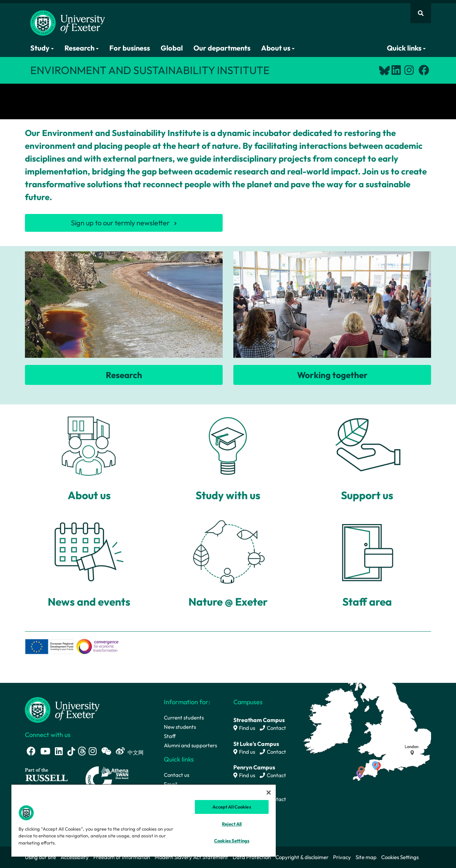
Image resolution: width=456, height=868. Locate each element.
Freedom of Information (122, 857)
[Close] (269, 793)
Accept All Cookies (232, 807)
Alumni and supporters (190, 745)
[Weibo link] (120, 751)
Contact (273, 728)
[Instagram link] (409, 70)
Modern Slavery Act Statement (191, 857)
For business (130, 48)
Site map (366, 857)
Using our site (40, 857)
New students (180, 727)
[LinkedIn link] (396, 70)
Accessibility (75, 857)
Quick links (406, 48)
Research (82, 48)
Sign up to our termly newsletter (120, 223)
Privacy (342, 857)
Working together (332, 375)
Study (42, 48)
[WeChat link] (106, 751)
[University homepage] (62, 709)
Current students (184, 718)
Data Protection (252, 857)
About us (278, 48)
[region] (144, 820)
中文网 (136, 752)
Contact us (177, 775)
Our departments (222, 48)
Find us (244, 728)
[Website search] (421, 13)
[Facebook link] (424, 70)
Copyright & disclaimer (302, 857)
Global (172, 48)
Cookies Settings (400, 857)
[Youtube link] (45, 751)
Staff (170, 736)
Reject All (232, 824)
